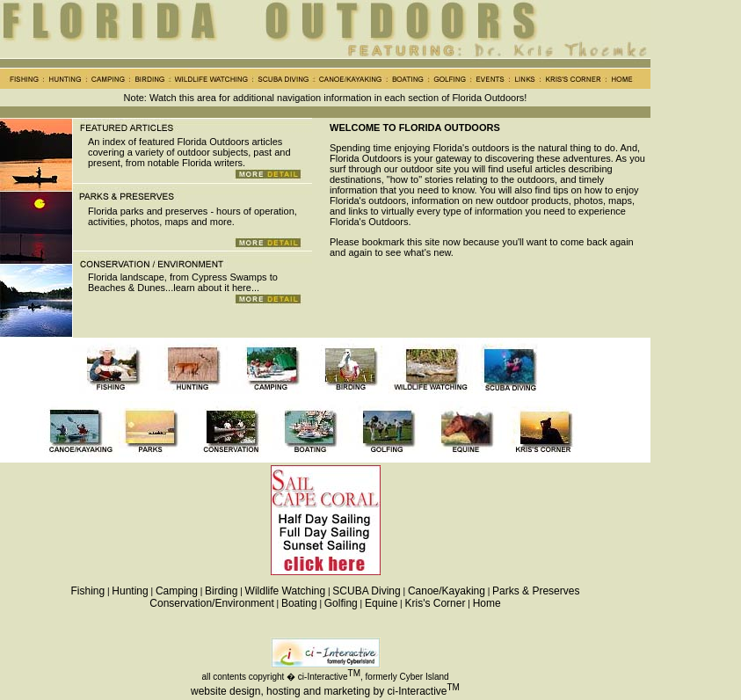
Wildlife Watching (286, 591)
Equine (381, 603)
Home (487, 603)
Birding (221, 591)
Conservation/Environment (211, 603)
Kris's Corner (435, 603)
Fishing (88, 591)
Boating (299, 603)
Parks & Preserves (536, 591)
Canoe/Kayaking (447, 591)
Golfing (341, 603)
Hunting (130, 591)
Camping (177, 591)
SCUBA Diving (366, 591)
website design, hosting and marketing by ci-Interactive (319, 691)
